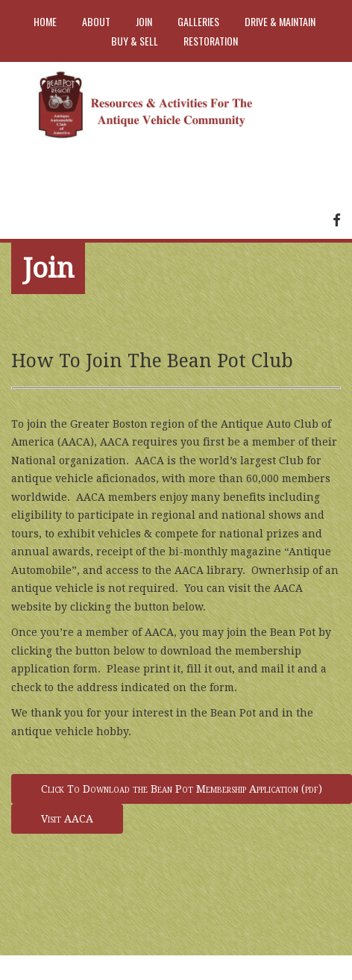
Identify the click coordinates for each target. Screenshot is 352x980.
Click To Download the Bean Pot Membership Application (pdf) (182, 789)
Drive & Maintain (280, 21)
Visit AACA (67, 819)
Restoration (211, 41)
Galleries (198, 21)
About (96, 21)
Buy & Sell (135, 41)
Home (45, 21)
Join (144, 21)
